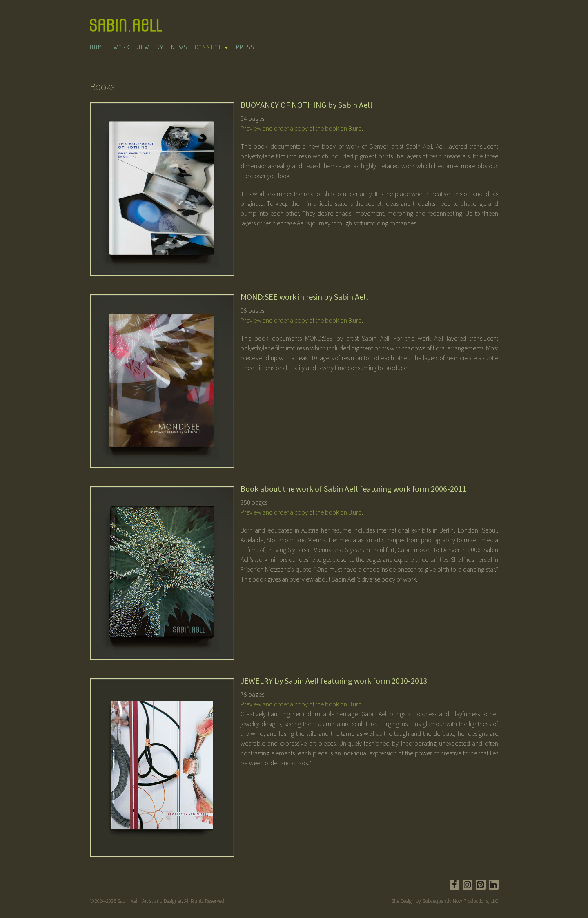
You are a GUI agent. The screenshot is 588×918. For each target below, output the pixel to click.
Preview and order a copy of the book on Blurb (301, 704)
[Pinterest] (481, 885)
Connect (208, 47)
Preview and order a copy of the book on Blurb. (302, 128)
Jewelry (150, 47)
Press (245, 47)
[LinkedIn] (494, 885)
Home (98, 47)
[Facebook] (454, 885)
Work (122, 47)
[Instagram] (468, 885)
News (179, 47)
